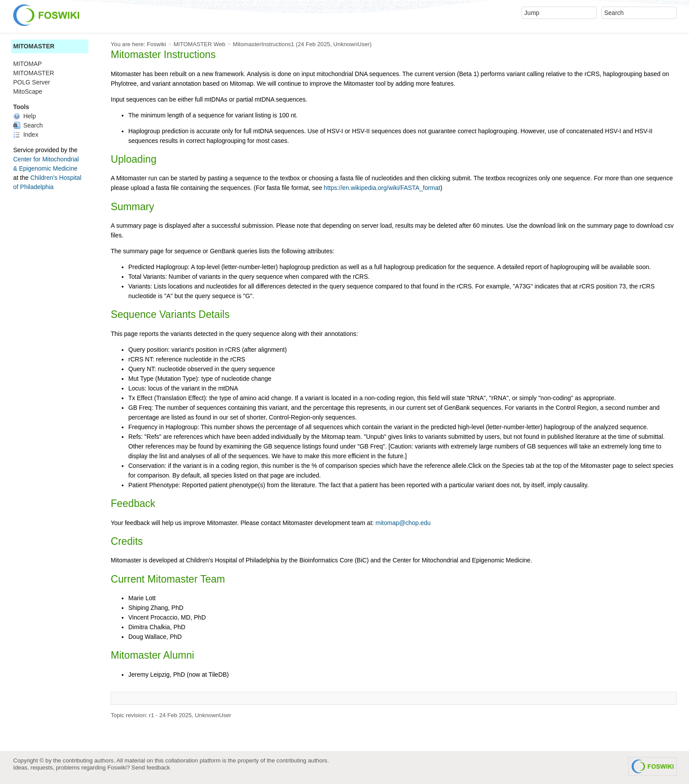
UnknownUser (352, 44)
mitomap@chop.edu (403, 523)
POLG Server (32, 82)
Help (25, 116)
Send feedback (151, 768)
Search (28, 125)
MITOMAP (27, 64)
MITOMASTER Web (199, 44)
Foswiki (156, 44)
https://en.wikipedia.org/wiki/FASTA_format (382, 188)
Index (26, 135)
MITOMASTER (34, 46)
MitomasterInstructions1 (264, 44)
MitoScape (28, 91)
